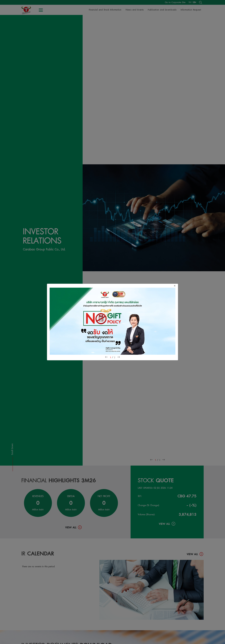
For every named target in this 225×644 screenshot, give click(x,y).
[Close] (176, 286)
